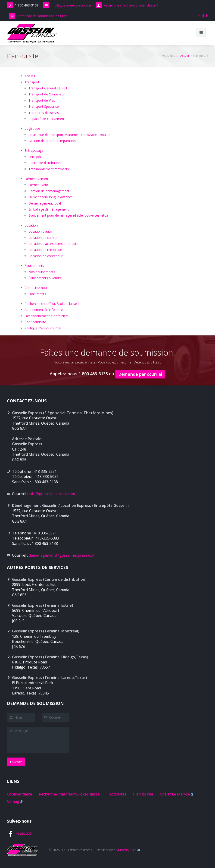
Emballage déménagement (49, 209)
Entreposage (34, 150)
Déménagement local (45, 203)
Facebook (24, 833)
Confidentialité (35, 322)
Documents (37, 294)
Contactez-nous (36, 288)
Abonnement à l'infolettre (44, 310)
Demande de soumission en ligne (42, 16)
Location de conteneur (45, 256)
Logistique (32, 128)
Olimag (13, 801)
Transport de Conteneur (47, 94)
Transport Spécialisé (44, 106)
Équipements (34, 266)
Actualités (118, 794)
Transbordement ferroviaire (49, 169)
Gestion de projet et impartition (52, 141)
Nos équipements (42, 272)
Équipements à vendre (45, 278)
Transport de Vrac (42, 100)
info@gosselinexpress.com (71, 5)
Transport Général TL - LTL (49, 88)
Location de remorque (45, 250)
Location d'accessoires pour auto (53, 244)
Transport (32, 82)
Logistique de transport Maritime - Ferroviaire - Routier (70, 135)
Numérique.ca (126, 850)
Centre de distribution (45, 163)
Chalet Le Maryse (175, 794)
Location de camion (43, 238)
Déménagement (37, 179)
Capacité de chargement (47, 119)
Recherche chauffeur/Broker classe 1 (131, 5)
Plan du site (143, 794)
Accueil (185, 56)
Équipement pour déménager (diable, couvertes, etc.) (68, 215)
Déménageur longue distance (51, 197)
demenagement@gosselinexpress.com (62, 555)
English (203, 16)
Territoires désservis (44, 113)
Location (31, 225)
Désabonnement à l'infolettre (47, 316)
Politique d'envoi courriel (43, 328)
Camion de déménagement (49, 191)
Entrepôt (35, 157)
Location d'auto (40, 231)
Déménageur (38, 185)
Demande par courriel (140, 374)
